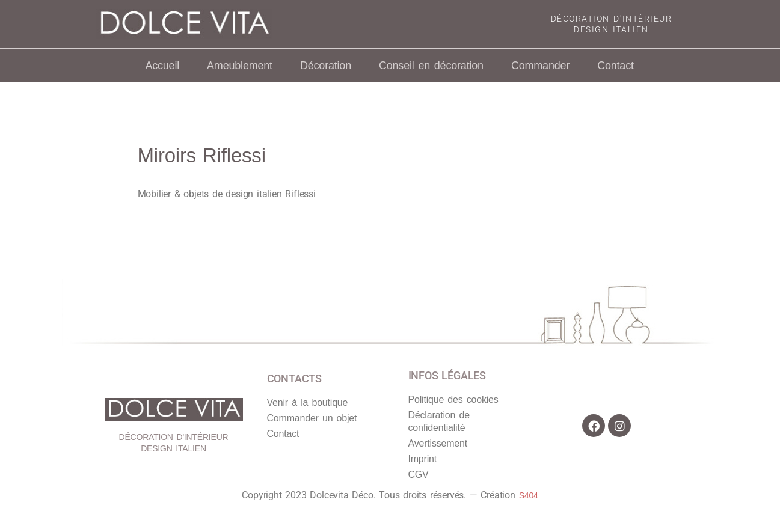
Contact (616, 66)
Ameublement (240, 66)
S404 (529, 495)
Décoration (326, 66)
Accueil (162, 66)
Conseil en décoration (431, 66)
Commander (540, 66)
